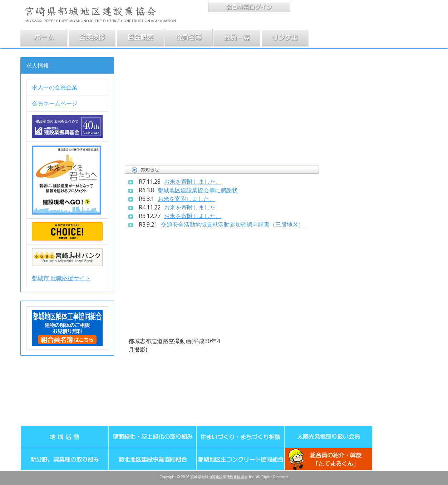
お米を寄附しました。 (193, 182)
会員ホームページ (55, 103)
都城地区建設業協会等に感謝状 (198, 190)
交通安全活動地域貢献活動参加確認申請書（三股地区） (232, 224)
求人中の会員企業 (55, 87)
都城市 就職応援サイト (61, 278)
